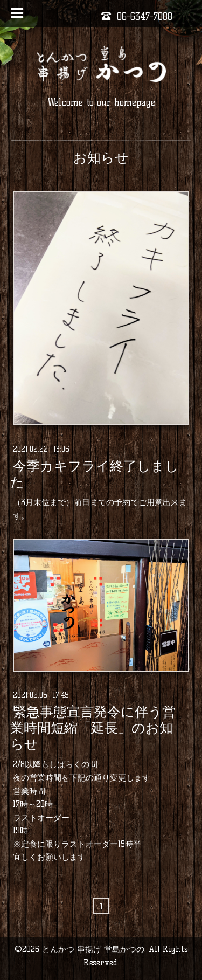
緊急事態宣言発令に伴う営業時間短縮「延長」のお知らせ (93, 728)
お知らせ (101, 157)
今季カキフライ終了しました (95, 474)
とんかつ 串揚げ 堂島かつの (93, 949)
